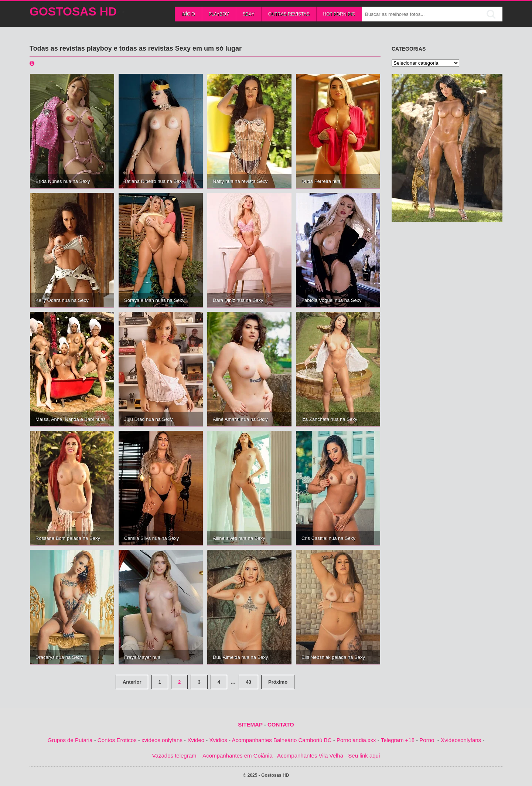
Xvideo (196, 740)
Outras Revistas (289, 14)
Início (188, 14)
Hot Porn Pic (339, 14)
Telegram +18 (398, 740)
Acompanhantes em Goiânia (237, 756)
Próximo (278, 682)
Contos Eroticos (117, 740)
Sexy (249, 14)
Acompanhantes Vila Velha (310, 756)
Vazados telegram (174, 756)
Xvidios (218, 740)
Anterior (132, 682)
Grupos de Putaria (70, 740)
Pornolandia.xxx (356, 740)
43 (248, 682)
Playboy (219, 14)
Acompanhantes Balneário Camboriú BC (282, 740)
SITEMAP (250, 724)
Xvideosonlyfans (461, 740)
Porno (427, 740)
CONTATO (281, 724)
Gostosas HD (73, 11)
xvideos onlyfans (162, 740)
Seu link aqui (364, 756)
